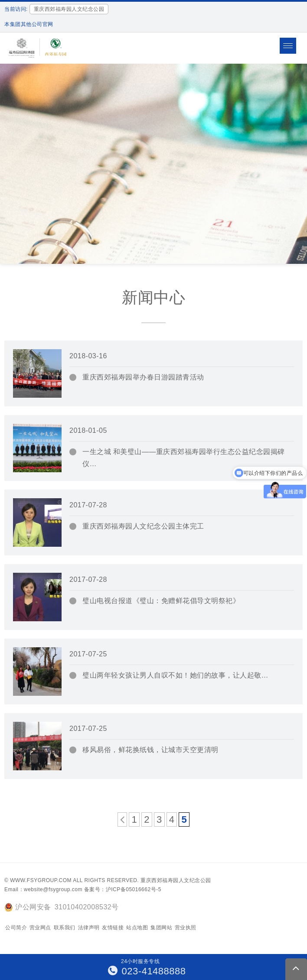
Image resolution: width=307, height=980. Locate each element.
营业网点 (40, 928)
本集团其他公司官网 (29, 24)
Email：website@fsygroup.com (43, 889)
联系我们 (65, 928)
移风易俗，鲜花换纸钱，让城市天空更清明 (150, 750)
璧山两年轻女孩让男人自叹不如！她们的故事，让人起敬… (175, 675)
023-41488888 (147, 971)
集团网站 (161, 928)
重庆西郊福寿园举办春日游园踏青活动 (143, 377)
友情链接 (113, 928)
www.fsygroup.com (41, 880)
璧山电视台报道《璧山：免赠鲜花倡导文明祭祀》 (161, 601)
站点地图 (137, 928)
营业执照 (186, 928)
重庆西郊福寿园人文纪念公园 (176, 880)
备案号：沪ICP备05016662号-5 (123, 889)
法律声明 (89, 928)
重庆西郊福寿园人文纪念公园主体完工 (143, 526)
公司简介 (16, 928)
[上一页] (122, 819)
